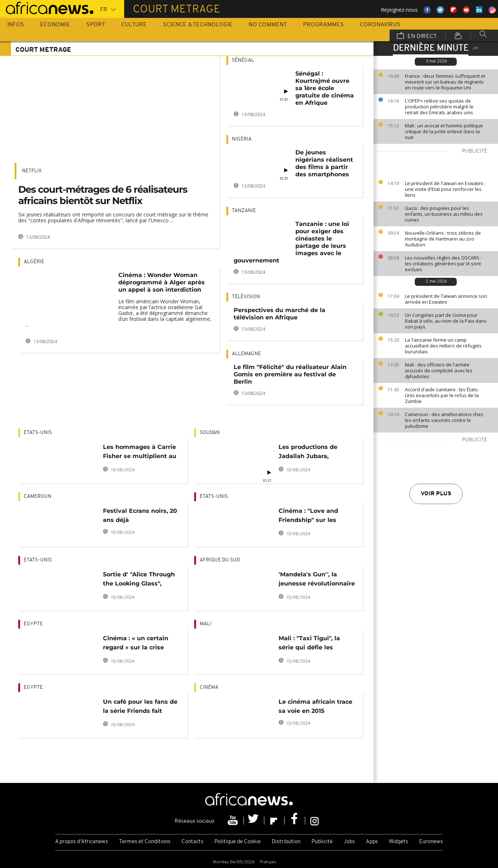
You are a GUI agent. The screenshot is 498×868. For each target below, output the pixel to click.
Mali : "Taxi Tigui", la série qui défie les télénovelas (309, 644)
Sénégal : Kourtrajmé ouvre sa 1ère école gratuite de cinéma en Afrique (325, 88)
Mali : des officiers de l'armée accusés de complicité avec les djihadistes (439, 370)
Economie (55, 25)
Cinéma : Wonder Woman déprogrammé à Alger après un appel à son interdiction (162, 282)
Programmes (323, 25)
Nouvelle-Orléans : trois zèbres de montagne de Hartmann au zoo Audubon (443, 239)
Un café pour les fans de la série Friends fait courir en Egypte (140, 708)
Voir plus (436, 494)
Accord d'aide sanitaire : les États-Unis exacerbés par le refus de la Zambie (442, 395)
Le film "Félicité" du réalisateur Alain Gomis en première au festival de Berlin (290, 374)
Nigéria (242, 139)
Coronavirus (380, 25)
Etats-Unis (38, 433)
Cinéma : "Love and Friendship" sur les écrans (308, 517)
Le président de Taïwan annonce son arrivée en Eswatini (446, 299)
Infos (16, 25)
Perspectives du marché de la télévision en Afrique (279, 314)
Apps (372, 842)
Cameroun (38, 497)
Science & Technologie (198, 25)
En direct (417, 36)
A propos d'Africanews (82, 842)
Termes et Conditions (145, 842)
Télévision (246, 297)
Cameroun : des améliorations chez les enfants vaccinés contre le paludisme (444, 420)
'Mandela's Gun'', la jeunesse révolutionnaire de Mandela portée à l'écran (317, 580)
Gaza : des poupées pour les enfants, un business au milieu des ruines (444, 214)
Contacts (192, 842)
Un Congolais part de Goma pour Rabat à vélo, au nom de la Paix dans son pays (446, 321)
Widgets (399, 842)
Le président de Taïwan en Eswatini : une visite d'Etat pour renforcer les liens (445, 189)
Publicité (322, 842)
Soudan (210, 433)
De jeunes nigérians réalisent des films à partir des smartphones (324, 163)
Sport (96, 25)
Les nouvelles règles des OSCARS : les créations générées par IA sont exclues (443, 264)
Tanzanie (244, 211)
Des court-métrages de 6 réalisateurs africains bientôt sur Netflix (103, 195)
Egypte (33, 624)
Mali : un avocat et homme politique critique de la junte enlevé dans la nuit (444, 131)
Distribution (286, 842)
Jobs (349, 842)
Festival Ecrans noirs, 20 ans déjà (140, 515)
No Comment (268, 25)
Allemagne (246, 354)
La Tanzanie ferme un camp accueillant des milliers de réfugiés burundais (443, 346)
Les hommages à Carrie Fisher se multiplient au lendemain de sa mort (140, 453)
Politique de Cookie (237, 842)
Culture (134, 25)
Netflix (32, 171)
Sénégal (243, 60)
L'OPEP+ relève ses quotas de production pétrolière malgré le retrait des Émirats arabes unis (439, 107)
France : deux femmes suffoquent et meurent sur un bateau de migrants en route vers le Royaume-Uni (445, 82)
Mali (206, 624)
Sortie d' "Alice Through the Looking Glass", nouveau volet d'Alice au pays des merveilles (141, 580)
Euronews (431, 842)
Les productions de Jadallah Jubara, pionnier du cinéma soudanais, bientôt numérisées (309, 453)
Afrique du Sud (220, 560)
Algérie (34, 262)
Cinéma (209, 688)
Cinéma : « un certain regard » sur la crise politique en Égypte (136, 644)
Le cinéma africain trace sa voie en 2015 (315, 706)
